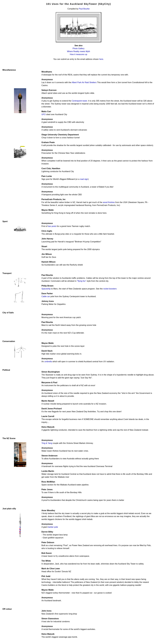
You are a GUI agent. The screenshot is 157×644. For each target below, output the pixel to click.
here (101, 59)
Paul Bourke (84, 9)
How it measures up (78, 54)
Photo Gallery (79, 48)
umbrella (48, 362)
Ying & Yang (47, 443)
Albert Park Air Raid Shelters (84, 82)
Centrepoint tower (79, 101)
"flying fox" (82, 281)
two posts (52, 226)
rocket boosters (110, 289)
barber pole (53, 527)
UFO (44, 114)
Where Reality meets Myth (78, 51)
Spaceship (46, 289)
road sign (84, 179)
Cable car (46, 296)
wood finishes (109, 202)
